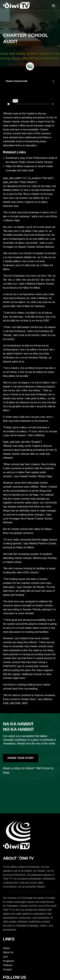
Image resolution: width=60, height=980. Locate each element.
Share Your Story (21, 758)
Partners (8, 965)
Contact (7, 970)
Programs (9, 961)
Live (5, 957)
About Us (8, 952)
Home (6, 948)
